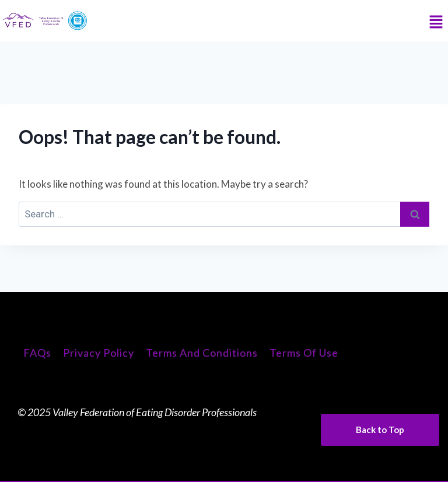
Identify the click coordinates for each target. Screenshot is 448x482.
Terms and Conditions (202, 353)
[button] (436, 23)
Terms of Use (304, 353)
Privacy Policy (99, 353)
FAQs (37, 353)
